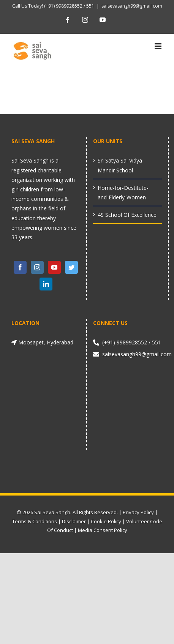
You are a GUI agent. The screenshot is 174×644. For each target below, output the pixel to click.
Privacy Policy (138, 512)
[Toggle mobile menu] (159, 46)
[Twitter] (71, 267)
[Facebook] (20, 267)
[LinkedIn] (46, 284)
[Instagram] (37, 267)
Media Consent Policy (103, 530)
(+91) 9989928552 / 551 (69, 6)
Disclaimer (74, 521)
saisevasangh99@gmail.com (132, 6)
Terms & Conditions (35, 521)
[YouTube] (54, 267)
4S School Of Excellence (127, 215)
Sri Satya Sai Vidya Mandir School (120, 165)
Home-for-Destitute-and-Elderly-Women (123, 193)
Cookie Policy (106, 521)
